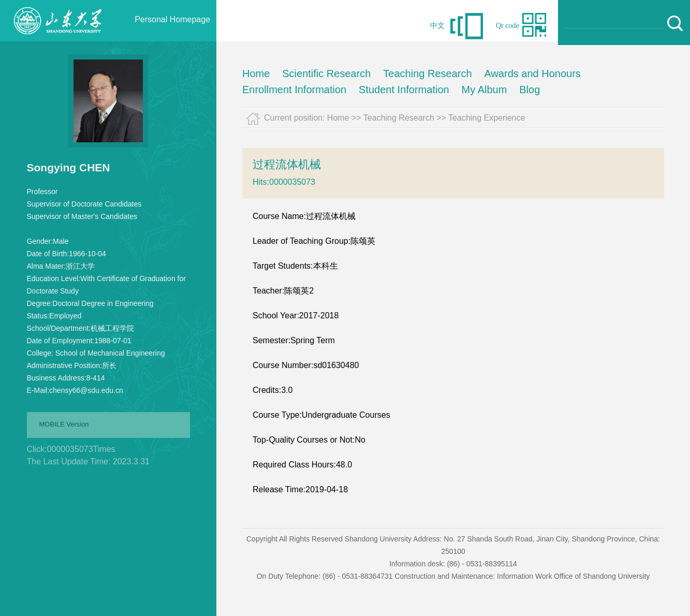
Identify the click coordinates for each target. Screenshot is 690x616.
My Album (485, 90)
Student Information (404, 90)
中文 (437, 26)
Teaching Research (427, 74)
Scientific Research (326, 74)
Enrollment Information (294, 90)
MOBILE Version (64, 424)
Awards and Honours (532, 74)
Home (256, 74)
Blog (530, 90)
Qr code (508, 26)
